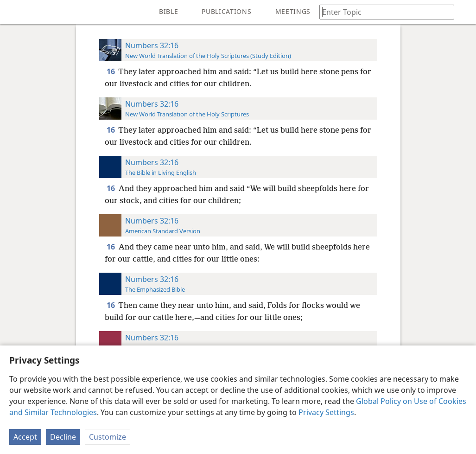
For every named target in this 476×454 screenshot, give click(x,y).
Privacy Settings (326, 412)
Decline (63, 437)
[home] (14, 12)
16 (111, 71)
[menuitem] (14, 12)
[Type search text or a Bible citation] (382, 12)
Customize (108, 437)
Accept (25, 437)
